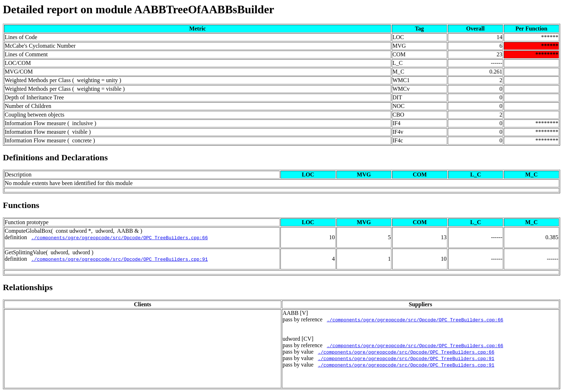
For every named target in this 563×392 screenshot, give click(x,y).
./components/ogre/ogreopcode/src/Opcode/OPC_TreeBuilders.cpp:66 (119, 237)
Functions (21, 205)
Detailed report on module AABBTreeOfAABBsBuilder (139, 9)
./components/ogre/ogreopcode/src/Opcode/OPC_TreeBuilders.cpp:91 (119, 259)
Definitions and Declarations (55, 157)
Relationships (28, 287)
